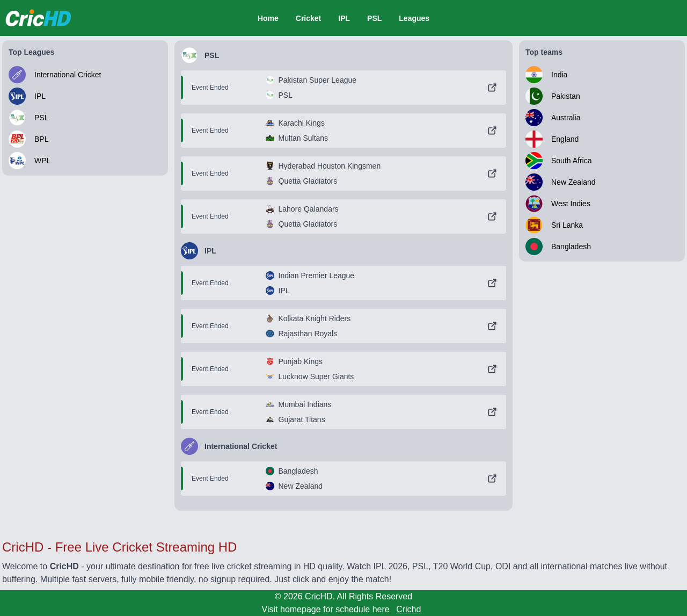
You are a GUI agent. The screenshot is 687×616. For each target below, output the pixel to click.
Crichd (408, 609)
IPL (344, 18)
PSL (374, 18)
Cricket (308, 18)
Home (268, 18)
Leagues (414, 18)
